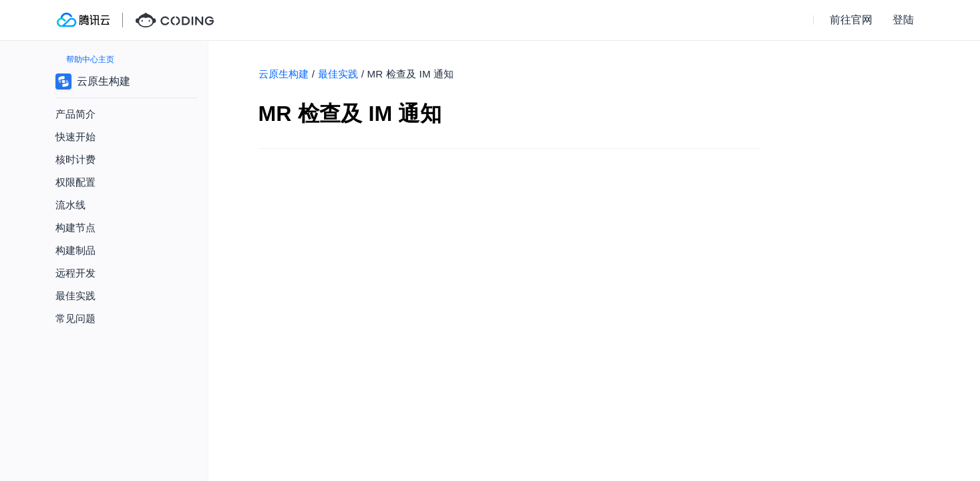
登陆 (903, 20)
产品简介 (75, 114)
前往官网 (851, 20)
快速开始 (75, 137)
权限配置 (75, 182)
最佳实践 (338, 74)
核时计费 (75, 159)
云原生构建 (284, 74)
